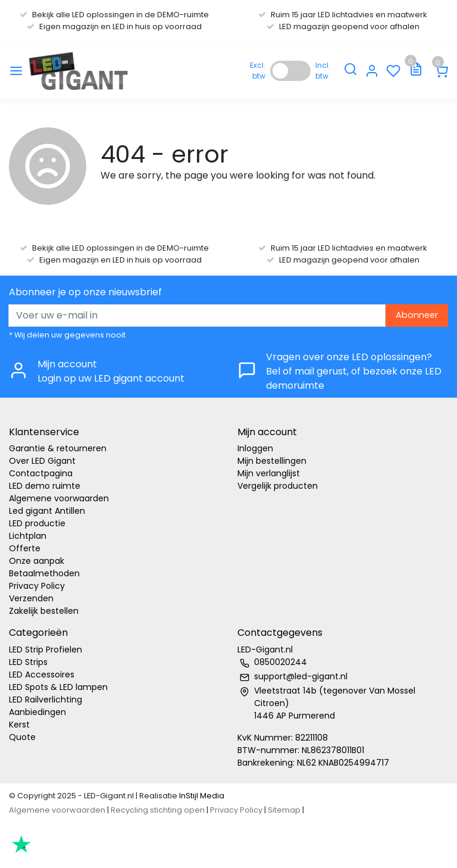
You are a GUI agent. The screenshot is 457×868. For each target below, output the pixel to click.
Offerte (25, 548)
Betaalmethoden (44, 573)
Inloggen (255, 448)
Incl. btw (323, 71)
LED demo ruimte (45, 486)
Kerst (19, 725)
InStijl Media (201, 796)
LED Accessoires (42, 675)
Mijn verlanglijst (269, 473)
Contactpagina (41, 473)
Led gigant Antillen (47, 511)
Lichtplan (28, 536)
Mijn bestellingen (272, 461)
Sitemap (284, 810)
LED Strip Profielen (46, 650)
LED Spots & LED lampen (58, 687)
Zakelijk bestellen (44, 611)
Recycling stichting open (158, 810)
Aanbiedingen (37, 712)
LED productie (37, 523)
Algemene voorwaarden (59, 498)
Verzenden (31, 598)
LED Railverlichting (46, 700)
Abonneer (417, 315)
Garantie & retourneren (58, 448)
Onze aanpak (37, 561)
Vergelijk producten (278, 486)
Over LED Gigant (42, 461)
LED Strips (28, 662)
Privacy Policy (37, 586)
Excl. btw (258, 71)
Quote (22, 737)
